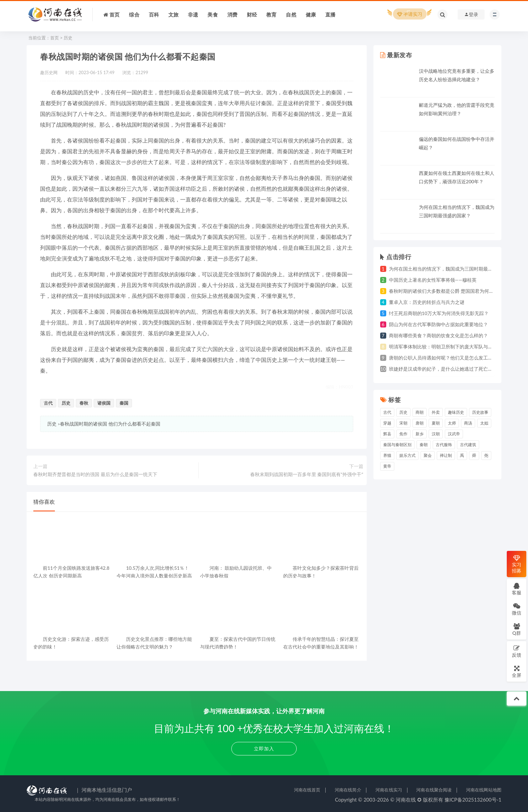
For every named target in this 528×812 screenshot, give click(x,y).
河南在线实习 (389, 790)
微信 (517, 609)
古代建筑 (468, 445)
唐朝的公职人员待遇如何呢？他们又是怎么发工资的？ (445, 358)
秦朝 (424, 445)
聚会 (428, 455)
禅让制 (446, 455)
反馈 (517, 651)
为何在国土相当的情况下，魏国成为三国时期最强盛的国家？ (453, 269)
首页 (55, 38)
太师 (452, 423)
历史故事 (480, 412)
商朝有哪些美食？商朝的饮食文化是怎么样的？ (438, 335)
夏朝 (436, 423)
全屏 (517, 671)
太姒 (484, 423)
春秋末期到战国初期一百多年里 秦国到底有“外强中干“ (307, 474)
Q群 (516, 629)
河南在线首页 (307, 790)
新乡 (420, 434)
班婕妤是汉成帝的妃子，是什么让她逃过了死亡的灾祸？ (448, 369)
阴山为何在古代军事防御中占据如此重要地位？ (438, 324)
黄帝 (387, 466)
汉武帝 (454, 434)
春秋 (84, 403)
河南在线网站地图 (484, 790)
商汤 (468, 423)
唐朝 (420, 423)
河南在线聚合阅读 (434, 790)
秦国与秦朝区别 (397, 445)
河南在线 (406, 800)
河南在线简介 (348, 790)
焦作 (403, 434)
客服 (517, 589)
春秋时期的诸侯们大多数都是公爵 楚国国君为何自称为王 (449, 291)
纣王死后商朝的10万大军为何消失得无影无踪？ (439, 313)
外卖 (436, 412)
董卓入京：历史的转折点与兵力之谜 (427, 302)
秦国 (124, 403)
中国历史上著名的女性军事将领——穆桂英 (433, 280)
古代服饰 (444, 445)
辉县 (387, 434)
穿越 (387, 423)
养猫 (387, 455)
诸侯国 (104, 403)
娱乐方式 (407, 455)
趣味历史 (456, 412)
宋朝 (403, 423)
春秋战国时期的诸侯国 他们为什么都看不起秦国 (110, 424)
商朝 (420, 412)
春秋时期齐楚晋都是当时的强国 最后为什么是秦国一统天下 (95, 474)
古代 (48, 403)
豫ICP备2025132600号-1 (473, 800)
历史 (68, 38)
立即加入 (264, 748)
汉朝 (436, 434)
